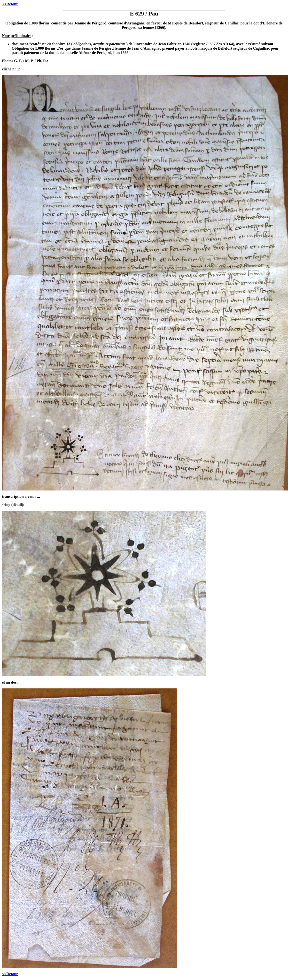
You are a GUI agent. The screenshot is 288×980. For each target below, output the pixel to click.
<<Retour (10, 4)
